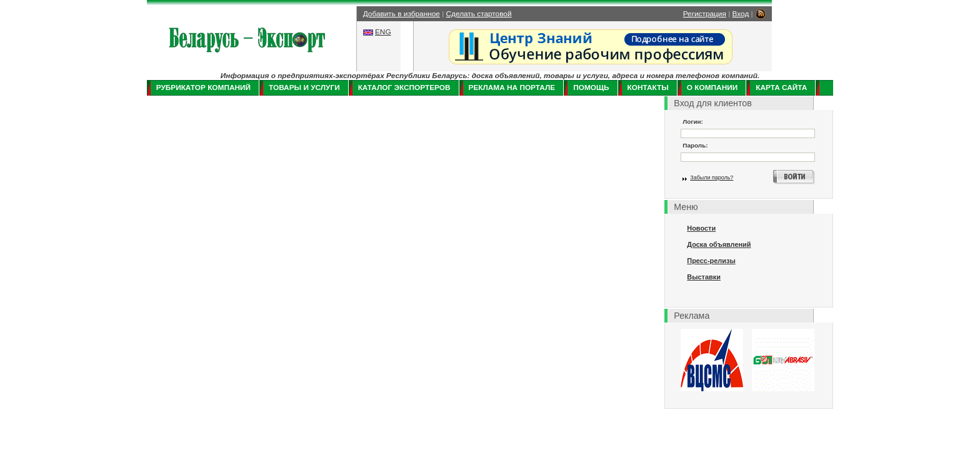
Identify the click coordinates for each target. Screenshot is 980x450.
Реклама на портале (512, 87)
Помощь (591, 87)
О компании (712, 87)
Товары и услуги (304, 87)
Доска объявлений (719, 244)
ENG (383, 32)
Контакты (648, 87)
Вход (741, 14)
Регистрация (705, 14)
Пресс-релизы (711, 261)
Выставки (704, 277)
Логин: (693, 122)
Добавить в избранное (402, 14)
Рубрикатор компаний (203, 87)
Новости (701, 228)
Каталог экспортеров (404, 87)
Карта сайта (781, 87)
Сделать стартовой (479, 14)
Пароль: (695, 145)
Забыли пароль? (712, 177)
